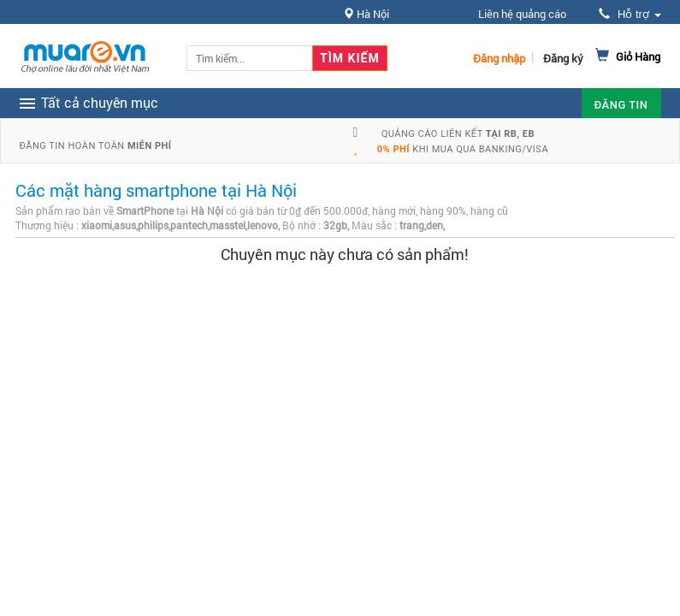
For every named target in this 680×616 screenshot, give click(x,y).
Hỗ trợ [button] (630, 14)
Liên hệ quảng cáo (522, 14)
